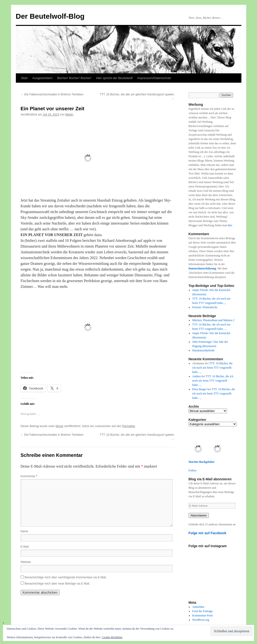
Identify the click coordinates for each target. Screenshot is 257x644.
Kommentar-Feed (202, 615)
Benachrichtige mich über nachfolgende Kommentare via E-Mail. (66, 577)
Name (24, 531)
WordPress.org (201, 620)
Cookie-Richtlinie (112, 637)
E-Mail (25, 547)
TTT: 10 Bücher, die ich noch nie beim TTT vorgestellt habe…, (212, 368)
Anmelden (198, 607)
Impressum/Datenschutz (154, 78)
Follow (193, 470)
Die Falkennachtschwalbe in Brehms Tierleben (52, 94)
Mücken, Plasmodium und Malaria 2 (213, 320)
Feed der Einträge (202, 611)
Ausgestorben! (42, 78)
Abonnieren (199, 515)
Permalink (128, 426)
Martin (69, 115)
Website (26, 562)
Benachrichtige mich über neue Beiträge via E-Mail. (57, 584)
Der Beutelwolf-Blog (50, 16)
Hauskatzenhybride (203, 350)
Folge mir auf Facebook (208, 533)
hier (230, 225)
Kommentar (29, 476)
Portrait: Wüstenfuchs (205, 307)
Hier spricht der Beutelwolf (114, 78)
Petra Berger (199, 389)
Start (24, 78)
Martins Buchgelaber (202, 462)
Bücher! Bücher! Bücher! (74, 78)
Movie (60, 426)
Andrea (196, 376)
